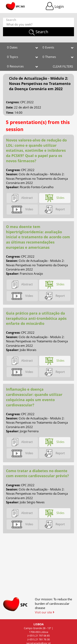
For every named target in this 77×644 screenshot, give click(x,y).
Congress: (13, 102)
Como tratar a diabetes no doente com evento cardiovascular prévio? (37, 473)
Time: (10, 113)
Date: (10, 107)
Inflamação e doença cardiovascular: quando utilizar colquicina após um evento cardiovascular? (34, 397)
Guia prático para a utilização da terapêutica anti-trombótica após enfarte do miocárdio (36, 318)
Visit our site (45, 612)
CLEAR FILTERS (63, 66)
